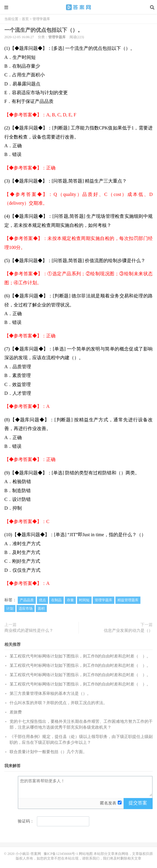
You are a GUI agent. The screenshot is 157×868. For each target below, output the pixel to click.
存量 (70, 600)
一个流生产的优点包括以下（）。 (78, 7)
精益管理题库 (128, 600)
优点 (42, 600)
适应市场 (26, 609)
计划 (10, 609)
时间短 (84, 600)
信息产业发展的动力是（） (128, 631)
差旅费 (16, 712)
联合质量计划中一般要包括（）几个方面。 (48, 752)
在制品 (56, 600)
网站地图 (86, 854)
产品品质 (27, 600)
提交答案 (138, 803)
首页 (25, 19)
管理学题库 (41, 19)
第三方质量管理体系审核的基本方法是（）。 (50, 693)
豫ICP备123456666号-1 (61, 854)
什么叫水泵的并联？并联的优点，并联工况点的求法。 (58, 703)
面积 (41, 609)
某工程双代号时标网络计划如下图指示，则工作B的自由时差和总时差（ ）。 (80, 656)
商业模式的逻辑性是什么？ (29, 631)
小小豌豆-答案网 (28, 854)
